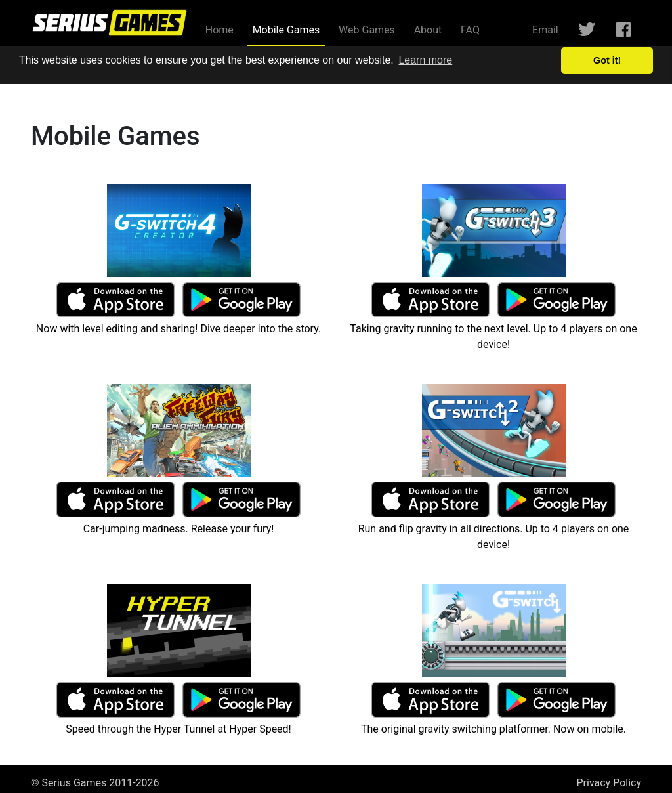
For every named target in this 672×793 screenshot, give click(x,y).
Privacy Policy (609, 783)
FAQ (470, 30)
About (428, 30)
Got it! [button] (607, 60)
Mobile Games (289, 29)
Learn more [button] (425, 60)
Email (545, 30)
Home (220, 30)
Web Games (367, 30)
